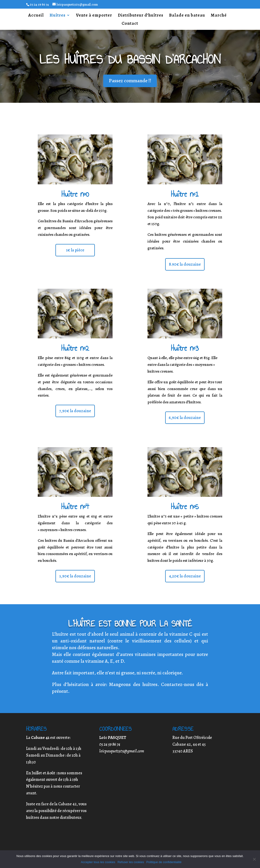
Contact (130, 24)
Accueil (36, 16)
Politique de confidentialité (164, 862)
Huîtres (58, 16)
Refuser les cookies (131, 862)
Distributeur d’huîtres (141, 16)
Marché (219, 16)
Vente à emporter (94, 16)
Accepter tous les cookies (98, 862)
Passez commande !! (130, 81)
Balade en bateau (187, 16)
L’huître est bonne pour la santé (130, 624)
